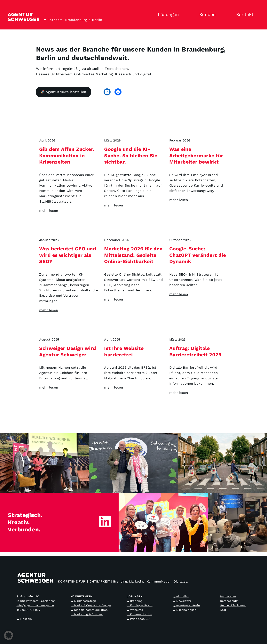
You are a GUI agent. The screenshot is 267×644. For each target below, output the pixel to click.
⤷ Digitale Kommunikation (89, 610)
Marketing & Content (89, 614)
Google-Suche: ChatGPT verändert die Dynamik (197, 255)
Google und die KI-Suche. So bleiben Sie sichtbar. (131, 156)
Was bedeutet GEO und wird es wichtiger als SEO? (68, 255)
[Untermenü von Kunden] (223, 15)
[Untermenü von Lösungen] (186, 15)
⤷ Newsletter (182, 601)
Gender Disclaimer (233, 605)
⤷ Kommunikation (139, 614)
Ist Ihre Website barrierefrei (124, 351)
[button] (9, 635)
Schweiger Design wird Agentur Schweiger (68, 351)
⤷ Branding (134, 601)
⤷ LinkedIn (24, 619)
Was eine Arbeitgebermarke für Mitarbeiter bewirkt (196, 156)
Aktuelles (183, 596)
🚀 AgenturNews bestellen (63, 92)
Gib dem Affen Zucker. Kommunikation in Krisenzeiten (67, 156)
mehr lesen (49, 211)
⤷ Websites (135, 610)
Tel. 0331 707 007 (28, 610)
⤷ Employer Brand (139, 605)
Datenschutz (229, 601)
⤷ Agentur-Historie (186, 605)
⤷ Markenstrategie (84, 601)
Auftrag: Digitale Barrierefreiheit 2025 (195, 351)
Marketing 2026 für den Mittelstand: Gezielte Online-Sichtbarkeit (133, 255)
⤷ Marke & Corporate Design (91, 605)
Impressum (228, 596)
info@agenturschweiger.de (35, 605)
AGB (223, 610)
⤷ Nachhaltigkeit (185, 610)
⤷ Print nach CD (138, 619)
